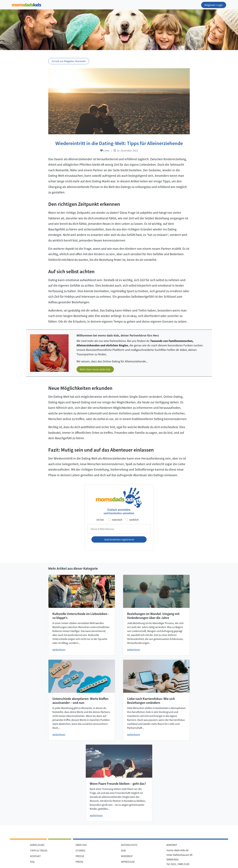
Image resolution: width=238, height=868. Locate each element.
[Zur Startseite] (27, 4)
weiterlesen (59, 649)
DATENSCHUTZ (129, 845)
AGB (123, 850)
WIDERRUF (127, 856)
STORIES (80, 850)
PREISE (79, 862)
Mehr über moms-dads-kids (95, 369)
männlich (117, 520)
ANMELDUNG (37, 845)
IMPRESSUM (128, 862)
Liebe (105, 150)
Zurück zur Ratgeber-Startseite (69, 61)
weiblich (134, 520)
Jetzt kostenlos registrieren (119, 539)
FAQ (32, 862)
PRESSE (80, 856)
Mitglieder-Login (214, 5)
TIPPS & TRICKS (39, 850)
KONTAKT (35, 856)
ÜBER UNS (81, 845)
